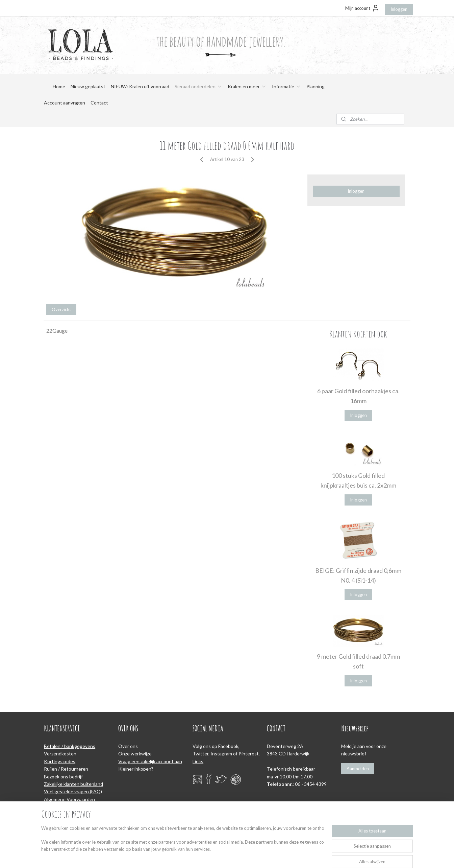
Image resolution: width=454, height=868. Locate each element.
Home (59, 86)
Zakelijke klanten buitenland (73, 784)
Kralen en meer (247, 86)
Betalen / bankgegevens (70, 746)
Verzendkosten (60, 754)
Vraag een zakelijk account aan (150, 761)
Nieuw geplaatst (88, 86)
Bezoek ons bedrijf (63, 777)
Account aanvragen (65, 103)
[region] (182, 846)
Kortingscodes (60, 761)
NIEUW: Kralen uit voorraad (140, 86)
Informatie (286, 86)
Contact (99, 103)
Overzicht (61, 309)
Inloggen (399, 9)
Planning (316, 86)
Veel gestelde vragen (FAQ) (73, 791)
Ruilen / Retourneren (66, 769)
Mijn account (362, 8)
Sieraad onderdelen (198, 86)
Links (198, 761)
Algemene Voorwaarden (69, 799)
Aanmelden (358, 769)
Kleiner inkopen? (136, 769)
